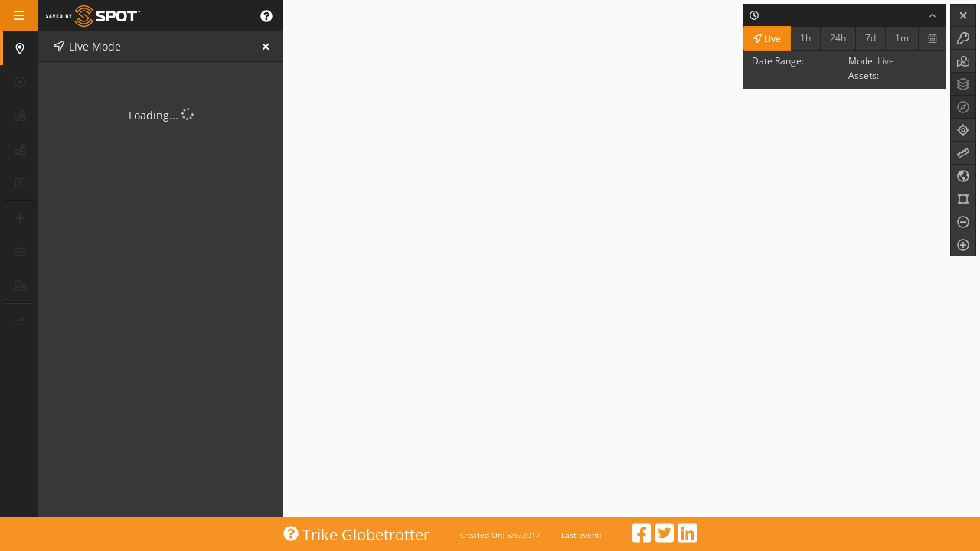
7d (871, 38)
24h (838, 38)
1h (805, 38)
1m (902, 38)
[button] (266, 16)
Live (767, 38)
